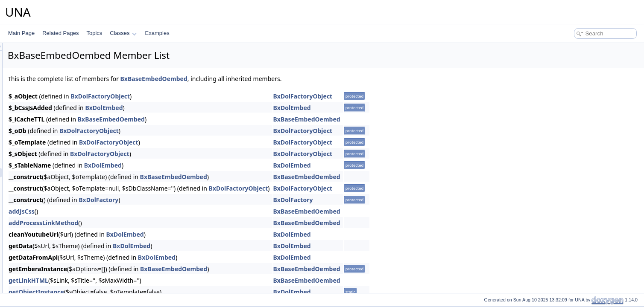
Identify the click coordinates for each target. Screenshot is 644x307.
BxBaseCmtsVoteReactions (62, 70)
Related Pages (60, 33)
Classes (123, 33)
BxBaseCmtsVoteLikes (56, 60)
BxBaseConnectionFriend (59, 98)
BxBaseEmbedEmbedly (57, 154)
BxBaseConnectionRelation (61, 107)
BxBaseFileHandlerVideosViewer (68, 285)
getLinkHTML (135, 280)
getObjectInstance (143, 292)
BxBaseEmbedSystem (56, 182)
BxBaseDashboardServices (61, 135)
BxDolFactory (205, 200)
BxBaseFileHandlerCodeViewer (66, 238)
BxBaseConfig (47, 79)
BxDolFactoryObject (207, 96)
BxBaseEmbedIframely (56, 163)
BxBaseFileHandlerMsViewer (63, 266)
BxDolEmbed (211, 108)
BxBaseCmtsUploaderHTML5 (64, 51)
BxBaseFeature (48, 210)
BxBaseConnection (52, 88)
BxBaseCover (46, 126)
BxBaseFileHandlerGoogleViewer (68, 248)
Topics (94, 33)
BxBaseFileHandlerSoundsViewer (69, 276)
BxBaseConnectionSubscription (66, 116)
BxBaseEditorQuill (51, 145)
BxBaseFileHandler (52, 229)
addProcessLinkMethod (150, 223)
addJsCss (128, 211)
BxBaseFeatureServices (58, 220)
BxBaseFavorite (48, 191)
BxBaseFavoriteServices (58, 201)
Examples (157, 33)
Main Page (21, 33)
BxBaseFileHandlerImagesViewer (69, 257)
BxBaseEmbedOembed (57, 173)
